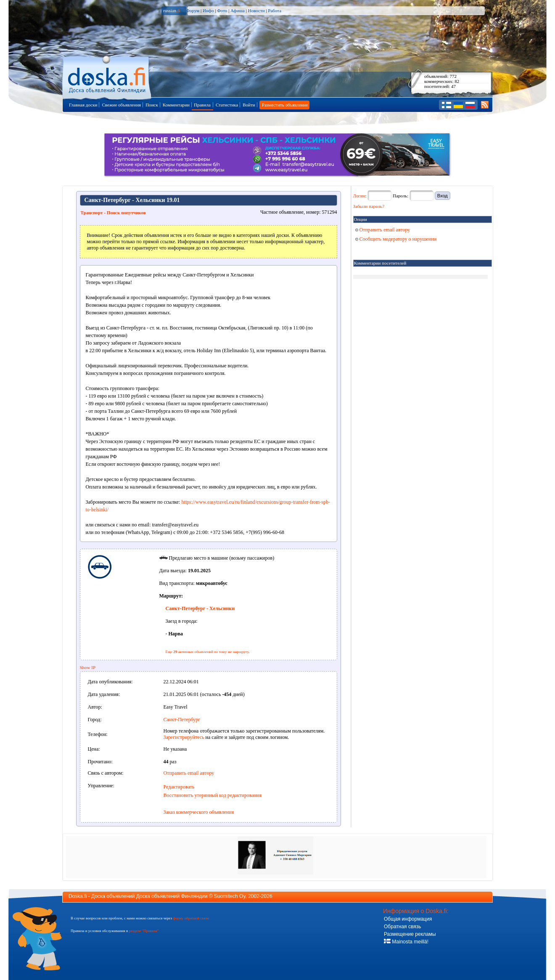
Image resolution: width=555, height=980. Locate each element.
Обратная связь (402, 927)
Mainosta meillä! (406, 942)
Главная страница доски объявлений (107, 76)
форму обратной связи (191, 918)
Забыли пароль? (369, 206)
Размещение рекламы (410, 934)
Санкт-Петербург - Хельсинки (200, 608)
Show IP (88, 667)
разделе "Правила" (144, 931)
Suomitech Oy (230, 896)
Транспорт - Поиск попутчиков (113, 212)
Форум (193, 11)
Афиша (238, 11)
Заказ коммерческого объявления (199, 812)
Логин (359, 196)
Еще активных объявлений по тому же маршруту (207, 652)
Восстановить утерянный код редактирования (213, 795)
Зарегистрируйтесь (184, 737)
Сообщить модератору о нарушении (396, 239)
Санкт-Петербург (182, 720)
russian (172, 11)
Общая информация (408, 919)
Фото (222, 11)
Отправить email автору (189, 773)
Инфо (208, 11)
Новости (256, 11)
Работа (275, 11)
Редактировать (179, 787)
